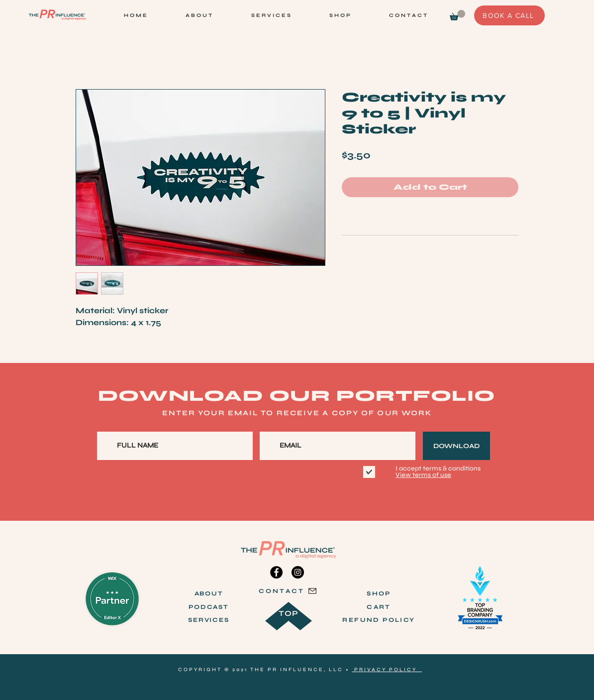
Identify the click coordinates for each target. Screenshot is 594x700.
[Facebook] (276, 572)
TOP (289, 613)
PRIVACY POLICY (387, 670)
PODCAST (209, 607)
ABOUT (209, 593)
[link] (457, 15)
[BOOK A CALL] (509, 15)
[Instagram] (298, 572)
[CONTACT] (288, 591)
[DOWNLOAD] (456, 446)
